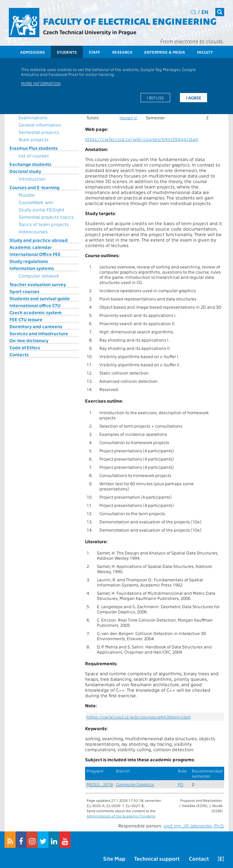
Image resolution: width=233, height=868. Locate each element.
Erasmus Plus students (34, 148)
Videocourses (33, 231)
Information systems (32, 268)
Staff (94, 52)
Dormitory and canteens (36, 326)
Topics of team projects (44, 224)
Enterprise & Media (165, 52)
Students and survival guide (40, 298)
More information (41, 83)
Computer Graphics (135, 784)
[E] (221, 858)
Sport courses (24, 291)
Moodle (27, 195)
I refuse (155, 98)
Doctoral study (25, 171)
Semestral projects (39, 132)
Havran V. (128, 118)
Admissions (32, 52)
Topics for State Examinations (35, 115)
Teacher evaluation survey (38, 284)
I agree (194, 98)
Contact (199, 858)
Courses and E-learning (34, 187)
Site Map (114, 858)
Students (67, 52)
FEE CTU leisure (26, 319)
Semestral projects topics (46, 217)
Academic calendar (31, 247)
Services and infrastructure (39, 333)
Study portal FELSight (41, 210)
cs (193, 12)
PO (181, 784)
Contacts (19, 354)
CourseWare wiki (36, 202)
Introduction (32, 179)
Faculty (205, 52)
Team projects (34, 139)
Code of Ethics (25, 347)
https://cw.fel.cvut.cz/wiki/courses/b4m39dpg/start (142, 139)
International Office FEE (35, 254)
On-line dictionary (29, 340)
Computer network (39, 276)
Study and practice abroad (39, 240)
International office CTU (35, 305)
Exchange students (30, 164)
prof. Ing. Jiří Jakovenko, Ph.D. (194, 826)
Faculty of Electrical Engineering (130, 21)
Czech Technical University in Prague (90, 32)
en (205, 12)
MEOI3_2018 (100, 784)
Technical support (157, 858)
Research (122, 52)
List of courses (34, 156)
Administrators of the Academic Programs (121, 816)
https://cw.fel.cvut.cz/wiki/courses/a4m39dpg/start (139, 717)
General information (40, 125)
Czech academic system (36, 312)
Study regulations (29, 261)
